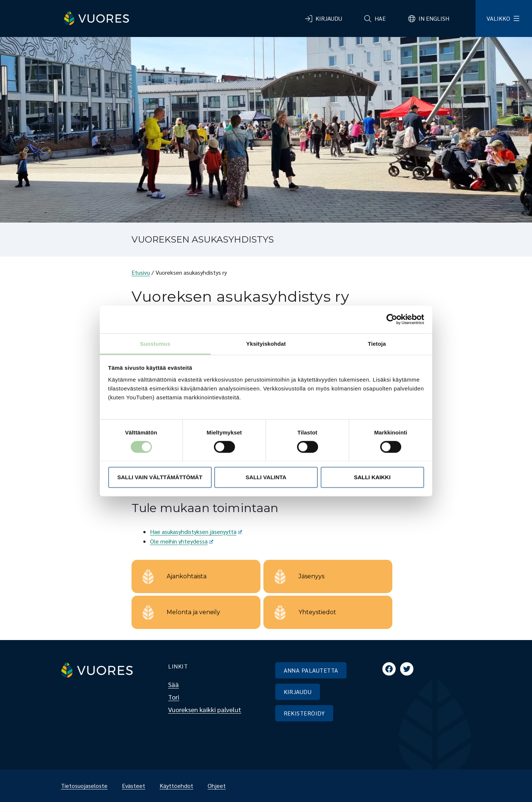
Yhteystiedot (317, 612)
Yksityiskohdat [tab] (266, 343)
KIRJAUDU (298, 692)
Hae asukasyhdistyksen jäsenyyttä (196, 532)
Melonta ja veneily (193, 612)
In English (434, 18)
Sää (173, 684)
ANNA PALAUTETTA (311, 670)
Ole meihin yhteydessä (182, 541)
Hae (380, 18)
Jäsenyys (311, 576)
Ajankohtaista (187, 576)
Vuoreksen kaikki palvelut (205, 709)
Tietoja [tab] (377, 343)
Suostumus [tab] (155, 343)
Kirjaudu (329, 18)
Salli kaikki (372, 477)
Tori (174, 697)
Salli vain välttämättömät (160, 477)
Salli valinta (266, 477)
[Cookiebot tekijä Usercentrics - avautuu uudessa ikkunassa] (392, 319)
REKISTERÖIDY (304, 713)
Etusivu (141, 272)
